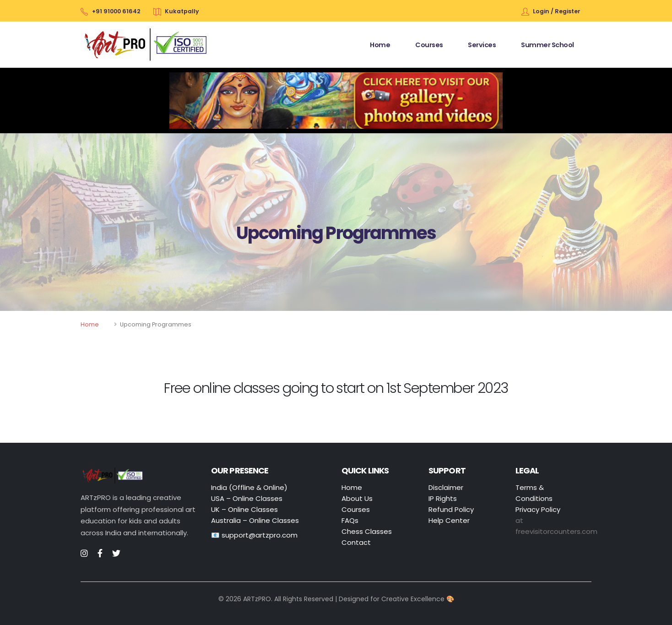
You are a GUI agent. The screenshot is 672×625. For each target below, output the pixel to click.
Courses (356, 509)
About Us (357, 498)
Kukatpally (182, 11)
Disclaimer (446, 487)
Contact (356, 542)
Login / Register (557, 11)
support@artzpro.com (260, 535)
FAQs (350, 520)
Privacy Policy (538, 509)
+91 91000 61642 (116, 11)
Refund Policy (451, 509)
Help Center (449, 520)
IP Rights (443, 498)
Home (90, 324)
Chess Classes (367, 531)
